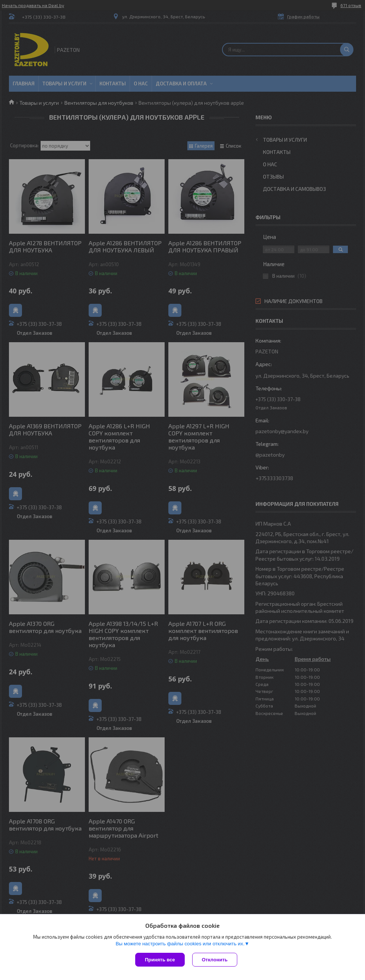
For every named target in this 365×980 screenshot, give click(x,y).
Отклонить (215, 960)
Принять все (160, 960)
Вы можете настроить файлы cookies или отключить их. (180, 944)
